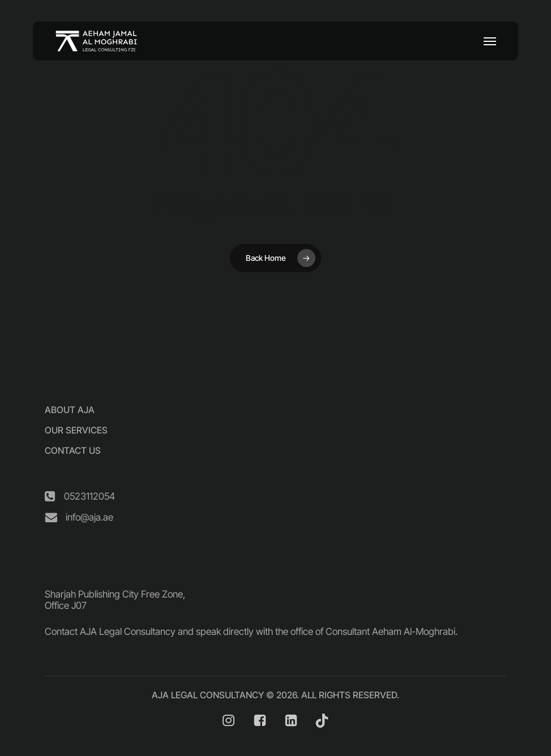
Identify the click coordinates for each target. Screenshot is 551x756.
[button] (490, 41)
